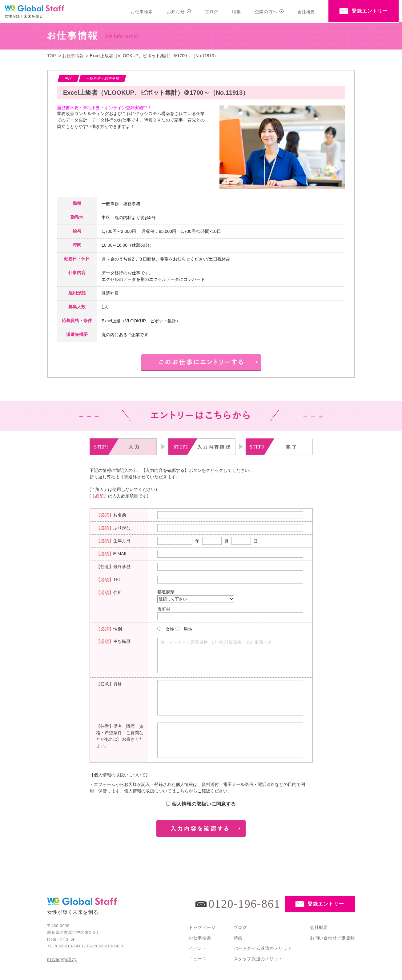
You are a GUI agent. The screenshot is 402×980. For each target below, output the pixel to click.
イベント (198, 948)
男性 (188, 629)
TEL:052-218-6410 (65, 946)
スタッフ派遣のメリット (258, 959)
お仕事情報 (73, 56)
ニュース (198, 959)
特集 (237, 12)
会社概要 (306, 12)
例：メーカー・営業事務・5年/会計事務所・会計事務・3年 (217, 642)
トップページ (202, 927)
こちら (182, 791)
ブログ (211, 12)
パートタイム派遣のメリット (263, 948)
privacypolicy (62, 959)
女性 (170, 629)
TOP (52, 56)
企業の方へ (266, 12)
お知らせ (176, 12)
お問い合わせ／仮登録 (332, 938)
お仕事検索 (142, 12)
